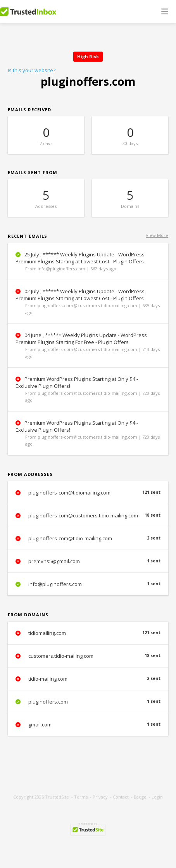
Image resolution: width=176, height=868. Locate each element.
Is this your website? (32, 70)
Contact (121, 797)
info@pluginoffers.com (88, 584)
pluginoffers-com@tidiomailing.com (88, 493)
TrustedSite (57, 797)
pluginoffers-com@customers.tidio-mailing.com (88, 515)
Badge (140, 797)
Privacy (100, 797)
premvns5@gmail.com (88, 561)
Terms (81, 797)
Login (157, 797)
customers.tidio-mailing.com (88, 656)
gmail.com (88, 724)
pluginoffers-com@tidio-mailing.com (88, 538)
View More (157, 235)
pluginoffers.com (88, 702)
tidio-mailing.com (88, 679)
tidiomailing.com (88, 633)
